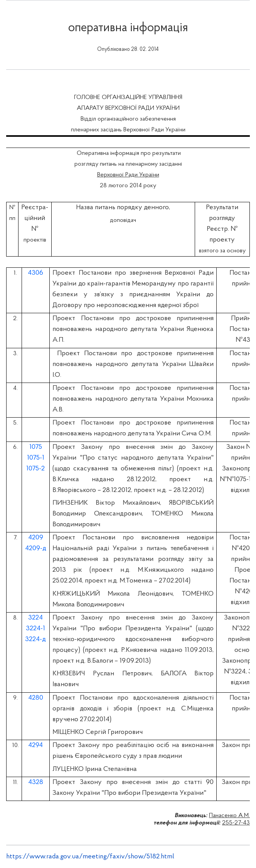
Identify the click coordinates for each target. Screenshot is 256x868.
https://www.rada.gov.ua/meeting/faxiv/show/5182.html (90, 857)
